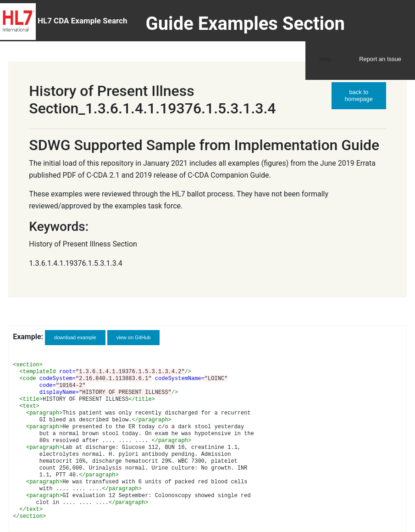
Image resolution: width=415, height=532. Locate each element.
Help (325, 59)
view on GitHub (134, 337)
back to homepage (359, 95)
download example (75, 337)
